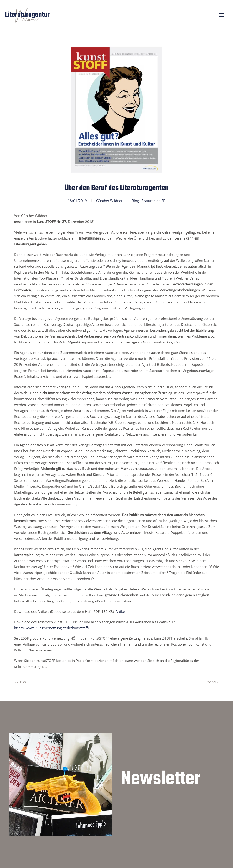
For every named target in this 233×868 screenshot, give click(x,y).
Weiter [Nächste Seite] (213, 682)
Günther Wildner (109, 201)
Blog (135, 201)
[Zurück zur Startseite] (27, 15)
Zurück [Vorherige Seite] (20, 682)
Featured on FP (153, 201)
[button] (222, 15)
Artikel (121, 611)
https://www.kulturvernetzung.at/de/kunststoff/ (52, 628)
